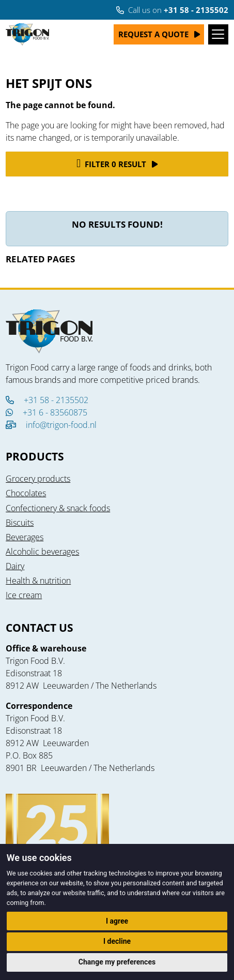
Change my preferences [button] (117, 962)
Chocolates (26, 493)
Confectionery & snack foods (58, 508)
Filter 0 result (111, 164)
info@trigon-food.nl (61, 425)
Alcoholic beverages (42, 552)
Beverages (25, 537)
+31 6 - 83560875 (46, 412)
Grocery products (38, 479)
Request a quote (153, 34)
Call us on (172, 10)
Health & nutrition (38, 581)
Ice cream (24, 595)
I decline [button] (117, 941)
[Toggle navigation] (218, 34)
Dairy (15, 566)
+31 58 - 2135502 (47, 400)
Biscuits (20, 523)
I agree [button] (117, 921)
